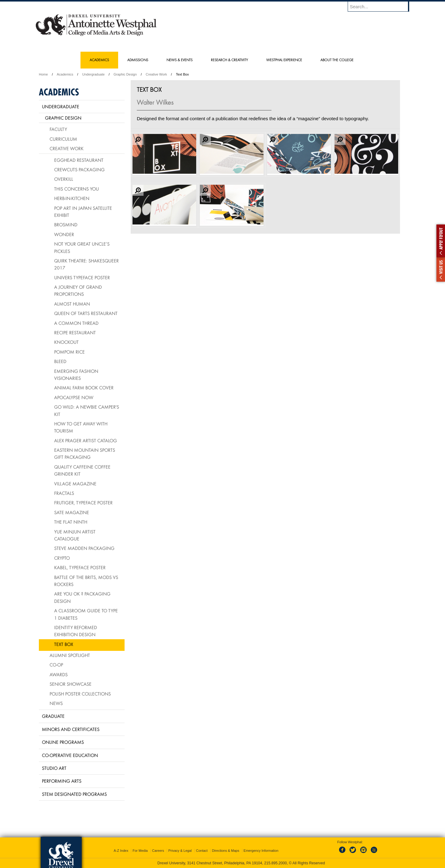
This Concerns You (77, 189)
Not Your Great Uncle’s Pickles (82, 247)
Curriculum (63, 139)
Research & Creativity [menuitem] (229, 60)
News (56, 703)
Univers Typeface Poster (82, 277)
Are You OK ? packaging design (82, 597)
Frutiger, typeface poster (83, 503)
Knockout (66, 342)
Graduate (53, 716)
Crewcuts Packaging (79, 169)
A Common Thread (76, 323)
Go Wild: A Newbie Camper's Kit (87, 410)
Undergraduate (93, 74)
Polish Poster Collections (80, 694)
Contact (202, 851)
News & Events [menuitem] (179, 60)
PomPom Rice (69, 352)
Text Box (64, 644)
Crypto (62, 558)
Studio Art (54, 768)
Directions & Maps (225, 851)
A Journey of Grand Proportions (78, 290)
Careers (158, 851)
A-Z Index (121, 851)
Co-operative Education (70, 755)
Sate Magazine (72, 512)
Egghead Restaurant (79, 160)
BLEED (60, 361)
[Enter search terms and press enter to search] (381, 6)
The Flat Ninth (71, 522)
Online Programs (63, 742)
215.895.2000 (275, 863)
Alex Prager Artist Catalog (86, 440)
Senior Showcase (71, 684)
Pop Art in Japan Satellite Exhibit (83, 211)
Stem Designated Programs (74, 794)
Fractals (64, 493)
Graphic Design (125, 74)
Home (43, 74)
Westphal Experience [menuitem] (284, 60)
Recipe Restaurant (75, 332)
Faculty (58, 129)
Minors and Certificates (71, 729)
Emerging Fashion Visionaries (76, 375)
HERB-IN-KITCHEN (72, 198)
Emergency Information (261, 851)
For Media (140, 851)
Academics (65, 74)
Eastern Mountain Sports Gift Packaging (85, 453)
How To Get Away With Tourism (81, 427)
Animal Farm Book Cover (84, 388)
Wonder (64, 234)
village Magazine (75, 484)
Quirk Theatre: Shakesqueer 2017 (86, 264)
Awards (59, 674)
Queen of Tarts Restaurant (86, 313)
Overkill (64, 179)
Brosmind (66, 224)
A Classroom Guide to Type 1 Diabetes (86, 614)
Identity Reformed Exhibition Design (76, 631)
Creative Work (156, 74)
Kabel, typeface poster (80, 567)
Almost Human (72, 304)
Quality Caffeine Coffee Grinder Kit (82, 470)
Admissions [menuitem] (138, 60)
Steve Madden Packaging (84, 548)
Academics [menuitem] (99, 60)
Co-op (56, 665)
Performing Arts (62, 781)
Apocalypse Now (74, 397)
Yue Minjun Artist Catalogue (75, 535)
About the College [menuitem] (337, 60)
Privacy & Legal (180, 851)
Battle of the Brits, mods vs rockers (86, 581)
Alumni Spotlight (70, 655)
